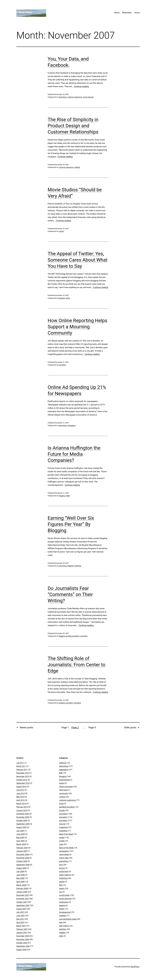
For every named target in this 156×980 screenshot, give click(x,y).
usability (77, 167)
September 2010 (23, 783)
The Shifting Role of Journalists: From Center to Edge (77, 665)
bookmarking (64, 780)
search (62, 888)
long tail (62, 824)
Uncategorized (65, 912)
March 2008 (21, 885)
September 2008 (23, 865)
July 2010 (20, 790)
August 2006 (21, 950)
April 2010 (20, 800)
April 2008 (20, 882)
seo (61, 892)
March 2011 (21, 766)
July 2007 (20, 912)
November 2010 (23, 776)
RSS (61, 885)
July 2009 (20, 831)
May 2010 (20, 797)
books (62, 783)
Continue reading (81, 86)
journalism (62, 365)
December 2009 (23, 814)
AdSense (63, 763)
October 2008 (22, 861)
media (68, 496)
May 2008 (20, 878)
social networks (88, 97)
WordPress (135, 967)
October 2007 (22, 902)
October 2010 (22, 780)
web (61, 922)
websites (63, 929)
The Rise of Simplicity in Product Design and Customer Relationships (73, 126)
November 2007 (23, 899)
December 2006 (23, 936)
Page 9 (92, 728)
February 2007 (22, 929)
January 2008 (22, 892)
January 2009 (22, 851)
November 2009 (23, 817)
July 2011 (20, 763)
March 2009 (21, 844)
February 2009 (22, 848)
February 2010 (22, 807)
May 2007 (20, 919)
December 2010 (23, 773)
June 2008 (20, 875)
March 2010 (21, 804)
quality (62, 882)
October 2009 (22, 821)
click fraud (63, 790)
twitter (68, 298)
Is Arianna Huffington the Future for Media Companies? (74, 454)
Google (62, 810)
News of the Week (66, 848)
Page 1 (65, 728)
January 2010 (22, 810)
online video (64, 858)
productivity (64, 871)
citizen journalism (66, 787)
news (61, 844)
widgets (62, 933)
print (61, 865)
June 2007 (20, 916)
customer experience (75, 97)
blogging (62, 298)
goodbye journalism (72, 636)
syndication (64, 902)
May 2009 (20, 838)
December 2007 (23, 895)
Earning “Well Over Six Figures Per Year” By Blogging (71, 524)
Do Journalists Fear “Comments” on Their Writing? (70, 594)
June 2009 (20, 834)
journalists (84, 636)
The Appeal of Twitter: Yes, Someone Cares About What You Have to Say (78, 260)
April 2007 (20, 922)
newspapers (71, 425)
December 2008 (23, 854)
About (117, 13)
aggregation (64, 770)
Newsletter (127, 13)
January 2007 (22, 933)
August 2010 (21, 787)
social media (64, 895)
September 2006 (23, 946)
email (61, 804)
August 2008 (21, 868)
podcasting (64, 861)
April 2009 (20, 841)
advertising (63, 97)
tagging (62, 905)
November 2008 (23, 858)
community (64, 793)
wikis (61, 936)
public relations (65, 875)
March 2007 (21, 926)
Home (137, 13)
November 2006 (23, 939)
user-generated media (68, 919)
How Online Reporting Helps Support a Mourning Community (77, 327)
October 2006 (22, 943)
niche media (64, 854)
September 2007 (23, 905)
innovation (63, 814)
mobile (62, 841)
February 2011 (22, 770)
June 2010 (20, 793)
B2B (61, 773)
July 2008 (20, 871)
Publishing (63, 878)
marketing (78, 566)
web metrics (64, 926)
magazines (63, 827)
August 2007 (21, 909)
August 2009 (21, 827)
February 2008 (22, 888)
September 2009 (23, 824)
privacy (62, 868)
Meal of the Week (66, 834)
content (61, 231)
